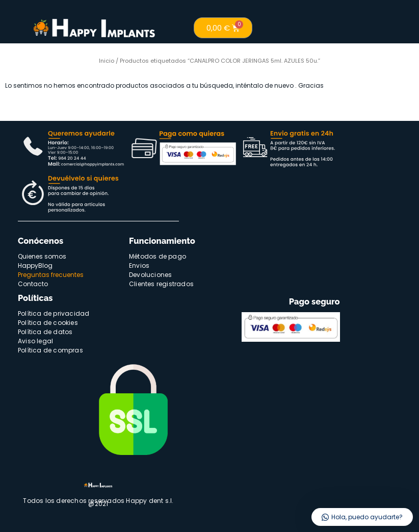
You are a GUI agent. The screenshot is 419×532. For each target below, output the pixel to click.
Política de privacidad (54, 313)
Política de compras (50, 350)
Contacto (33, 284)
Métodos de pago (158, 256)
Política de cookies (48, 323)
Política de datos (45, 332)
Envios (139, 265)
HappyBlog (35, 265)
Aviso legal (35, 341)
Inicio (107, 61)
